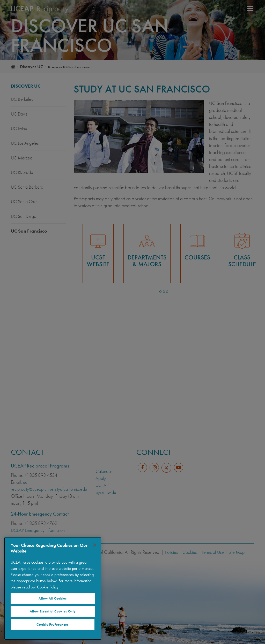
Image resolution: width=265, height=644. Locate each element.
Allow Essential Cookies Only (53, 611)
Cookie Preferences (53, 624)
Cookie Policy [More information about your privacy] (48, 587)
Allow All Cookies (53, 598)
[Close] (95, 545)
